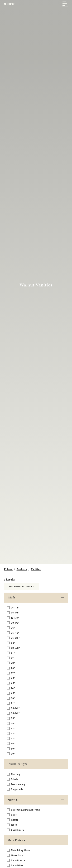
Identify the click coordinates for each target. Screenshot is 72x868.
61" (13, 653)
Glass (14, 815)
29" (13, 754)
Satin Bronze (18, 860)
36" (13, 628)
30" (13, 698)
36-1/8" (15, 612)
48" (13, 693)
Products (22, 569)
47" (13, 728)
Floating (15, 774)
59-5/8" (16, 648)
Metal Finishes (16, 840)
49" (13, 683)
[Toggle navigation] (65, 4)
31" (13, 658)
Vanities (36, 569)
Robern (8, 569)
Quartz (15, 820)
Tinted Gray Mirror (21, 850)
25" (13, 668)
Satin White (17, 865)
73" (13, 663)
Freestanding (18, 784)
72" (13, 738)
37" (13, 673)
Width (11, 597)
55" (13, 718)
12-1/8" (15, 618)
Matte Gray (17, 855)
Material (13, 800)
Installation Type (18, 764)
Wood (14, 825)
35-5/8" (15, 638)
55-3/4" (15, 708)
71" (13, 703)
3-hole (15, 779)
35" (13, 723)
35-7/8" (15, 633)
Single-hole (17, 789)
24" (13, 688)
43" (13, 678)
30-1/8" (15, 623)
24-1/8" (15, 607)
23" (13, 733)
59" (13, 749)
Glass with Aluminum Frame (25, 810)
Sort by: (21, 586)
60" (13, 643)
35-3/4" (15, 713)
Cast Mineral (18, 830)
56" (13, 743)
